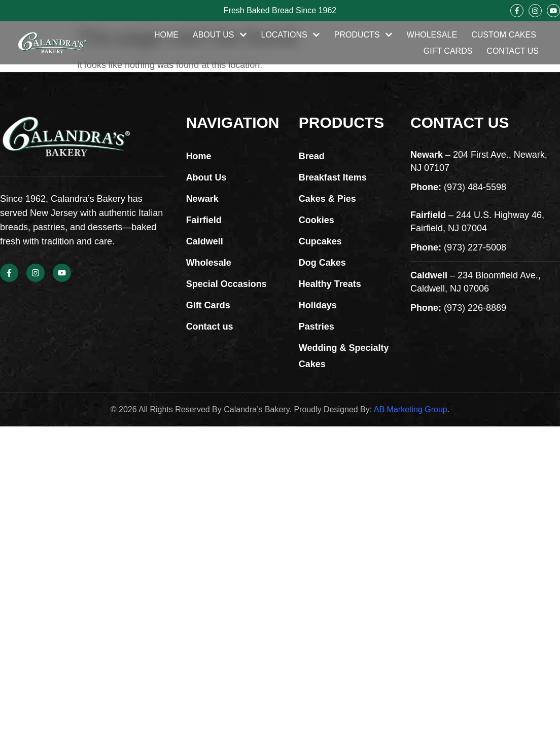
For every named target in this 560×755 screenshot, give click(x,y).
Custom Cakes (504, 35)
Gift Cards (448, 51)
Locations (291, 35)
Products (363, 35)
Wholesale (432, 35)
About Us (220, 35)
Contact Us (513, 51)
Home (166, 35)
